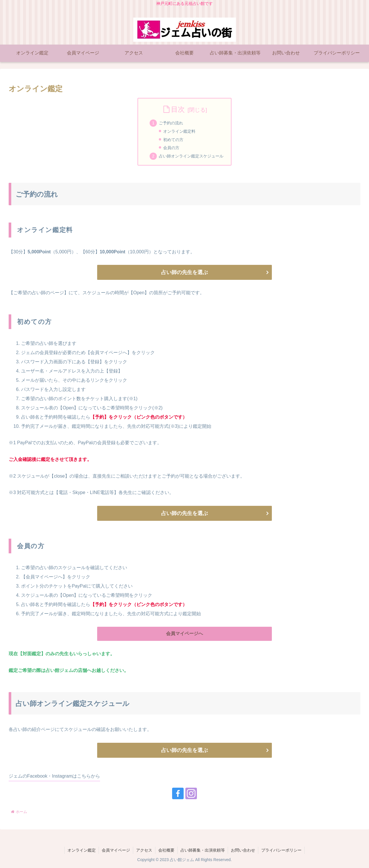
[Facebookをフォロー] (178, 793)
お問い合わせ (243, 850)
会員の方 (171, 148)
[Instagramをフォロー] (191, 793)
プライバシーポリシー (281, 850)
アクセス (144, 850)
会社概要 (166, 850)
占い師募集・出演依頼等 (203, 850)
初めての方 (173, 140)
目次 (178, 109)
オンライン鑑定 (82, 850)
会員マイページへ (184, 634)
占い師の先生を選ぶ (184, 272)
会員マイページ (116, 850)
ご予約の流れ (171, 123)
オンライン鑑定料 (179, 131)
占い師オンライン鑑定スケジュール (191, 156)
